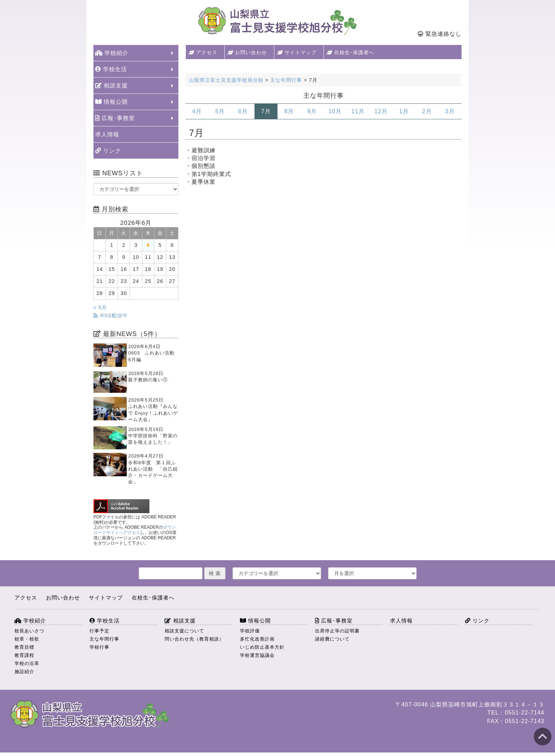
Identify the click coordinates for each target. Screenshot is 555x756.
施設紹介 (24, 672)
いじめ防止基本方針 (262, 647)
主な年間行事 (104, 639)
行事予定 (99, 631)
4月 (197, 111)
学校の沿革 (27, 663)
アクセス (203, 52)
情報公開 (111, 102)
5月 (220, 111)
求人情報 (107, 134)
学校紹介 (112, 53)
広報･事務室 (115, 118)
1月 (404, 111)
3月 (450, 111)
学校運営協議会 (257, 655)
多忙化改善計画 (257, 639)
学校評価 (250, 631)
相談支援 (111, 86)
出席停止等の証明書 (337, 631)
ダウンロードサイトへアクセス (135, 530)
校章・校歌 (27, 639)
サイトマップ (297, 52)
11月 (358, 111)
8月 (289, 111)
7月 (266, 111)
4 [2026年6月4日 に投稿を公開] (148, 245)
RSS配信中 (111, 316)
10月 (335, 111)
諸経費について (332, 639)
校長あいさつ (29, 631)
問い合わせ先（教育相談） (194, 639)
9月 (312, 111)
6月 (243, 111)
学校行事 (99, 647)
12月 (381, 111)
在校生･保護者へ (350, 52)
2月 (427, 111)
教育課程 (24, 655)
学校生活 (111, 69)
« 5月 (100, 307)
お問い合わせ (247, 52)
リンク (108, 151)
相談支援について (184, 631)
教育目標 (24, 647)
